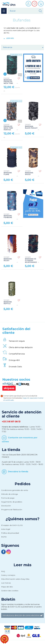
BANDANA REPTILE (8, 302)
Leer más (10, 38)
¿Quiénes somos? (22, 519)
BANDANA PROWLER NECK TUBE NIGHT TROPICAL (8, 82)
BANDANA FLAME (8, 173)
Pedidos (23, 484)
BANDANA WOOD (29, 173)
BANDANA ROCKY (8, 259)
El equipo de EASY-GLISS (12, 525)
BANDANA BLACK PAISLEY (31, 126)
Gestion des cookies (10, 591)
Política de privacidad (10, 533)
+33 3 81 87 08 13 (11, 422)
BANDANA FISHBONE (8, 216)
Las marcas (6, 583)
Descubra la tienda (18, 471)
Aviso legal (6, 529)
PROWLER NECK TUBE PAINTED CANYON (8, 128)
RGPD (4, 537)
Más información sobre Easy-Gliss (15, 579)
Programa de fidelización (12, 510)
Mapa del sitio (7, 587)
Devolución (6, 506)
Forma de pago (8, 498)
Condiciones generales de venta (15, 490)
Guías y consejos (8, 575)
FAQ (3, 571)
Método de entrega (9, 494)
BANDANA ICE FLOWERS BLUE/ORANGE (31, 260)
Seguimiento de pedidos (12, 502)
